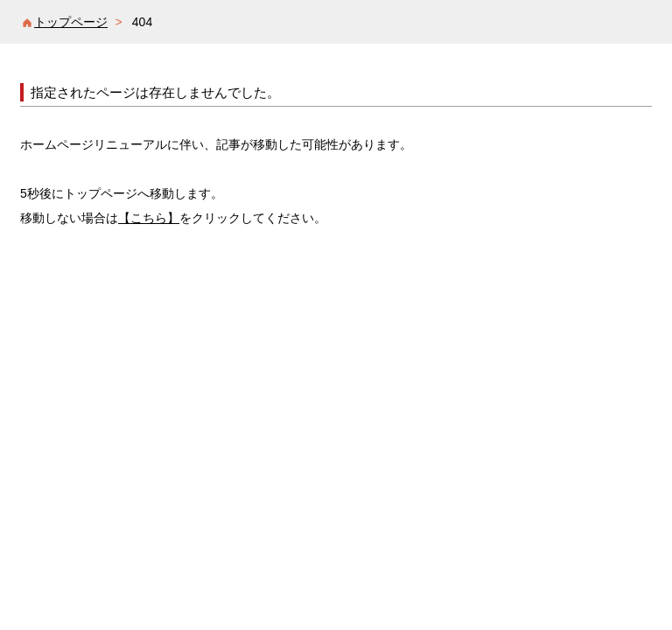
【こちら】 (149, 218)
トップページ (71, 22)
